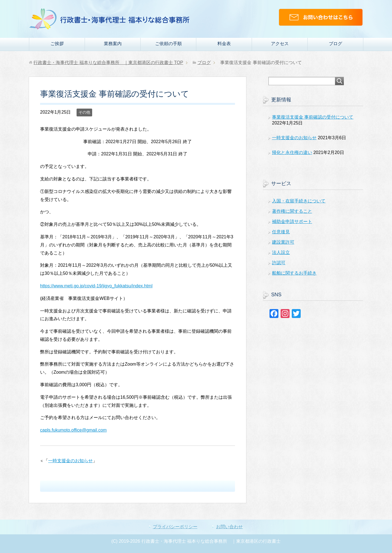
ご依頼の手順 (168, 44)
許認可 (279, 263)
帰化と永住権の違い (292, 152)
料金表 (224, 44)
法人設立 (281, 252)
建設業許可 (283, 242)
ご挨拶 (57, 44)
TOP (108, 63)
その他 (84, 112)
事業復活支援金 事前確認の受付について (313, 117)
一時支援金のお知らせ (70, 461)
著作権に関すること (292, 211)
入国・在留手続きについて (299, 201)
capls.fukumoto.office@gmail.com (73, 430)
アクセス (280, 44)
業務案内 (113, 44)
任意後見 (281, 232)
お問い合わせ (229, 527)
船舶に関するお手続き (294, 273)
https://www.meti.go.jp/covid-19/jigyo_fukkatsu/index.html (96, 286)
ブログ (335, 44)
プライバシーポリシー (175, 527)
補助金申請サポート (292, 222)
